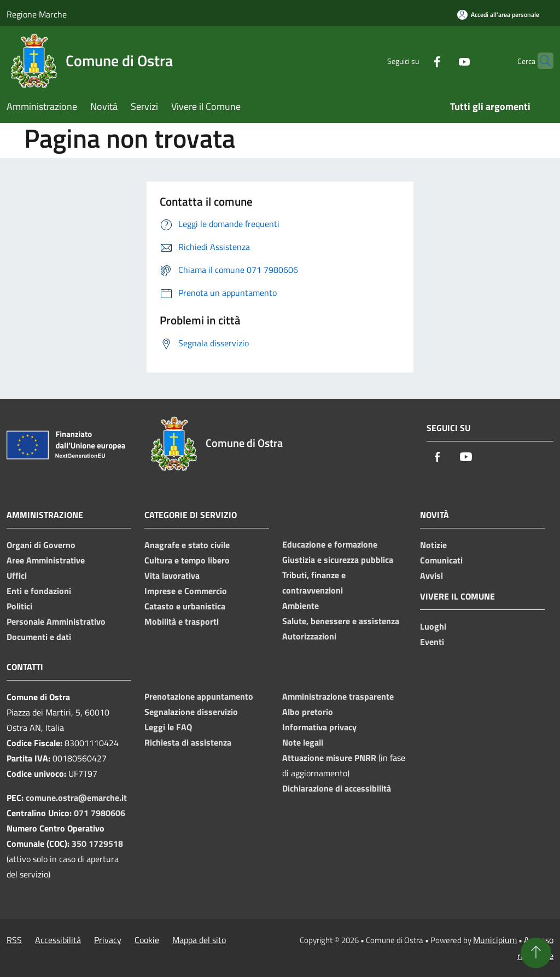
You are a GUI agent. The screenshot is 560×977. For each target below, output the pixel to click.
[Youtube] (443, 60)
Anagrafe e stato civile (187, 545)
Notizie (433, 545)
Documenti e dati (39, 637)
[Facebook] (416, 60)
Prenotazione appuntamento (199, 696)
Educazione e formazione (330, 544)
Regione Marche (37, 14)
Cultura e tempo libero (187, 560)
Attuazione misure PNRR (329, 758)
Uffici (17, 575)
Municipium (495, 940)
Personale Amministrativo (56, 621)
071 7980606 (100, 813)
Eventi (432, 642)
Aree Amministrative (46, 560)
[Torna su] (536, 953)
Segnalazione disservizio (191, 712)
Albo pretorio (308, 712)
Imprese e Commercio (186, 591)
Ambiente (301, 606)
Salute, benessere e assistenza (341, 621)
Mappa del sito (199, 940)
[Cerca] (540, 61)
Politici (19, 606)
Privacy (108, 940)
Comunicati (441, 560)
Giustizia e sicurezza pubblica (338, 560)
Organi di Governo (41, 545)
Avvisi (431, 575)
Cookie (147, 940)
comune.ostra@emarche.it (76, 798)
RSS (14, 940)
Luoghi (433, 626)
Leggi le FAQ (168, 727)
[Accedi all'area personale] (498, 14)
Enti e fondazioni (39, 591)
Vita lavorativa (172, 575)
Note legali (303, 742)
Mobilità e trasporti (182, 621)
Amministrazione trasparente (338, 696)
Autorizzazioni (309, 636)
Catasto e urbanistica (185, 606)
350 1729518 (97, 844)
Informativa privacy (319, 727)
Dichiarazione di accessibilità (337, 788)
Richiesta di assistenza (188, 742)
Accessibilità (58, 940)
